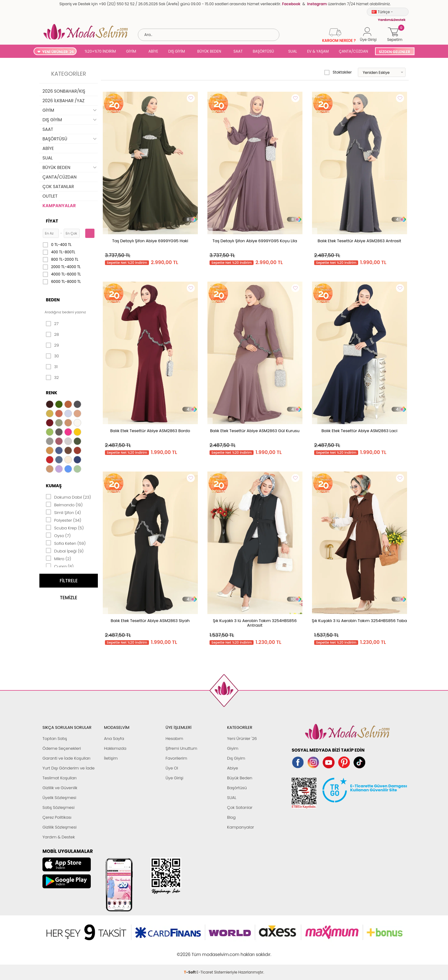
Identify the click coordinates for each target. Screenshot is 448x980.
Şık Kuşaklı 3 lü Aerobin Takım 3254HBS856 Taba (359, 621)
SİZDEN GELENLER (394, 52)
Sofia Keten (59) (66, 543)
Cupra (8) (60, 566)
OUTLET (50, 196)
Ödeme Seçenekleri (62, 748)
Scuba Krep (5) (65, 528)
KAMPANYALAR (59, 206)
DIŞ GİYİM (177, 51)
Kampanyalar (241, 827)
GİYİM (131, 51)
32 (52, 378)
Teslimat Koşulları (60, 778)
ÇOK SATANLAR (58, 187)
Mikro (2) (58, 558)
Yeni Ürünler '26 (242, 739)
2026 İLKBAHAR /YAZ (64, 101)
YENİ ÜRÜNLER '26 (58, 52)
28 (52, 335)
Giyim (233, 748)
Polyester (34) (64, 520)
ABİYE (153, 51)
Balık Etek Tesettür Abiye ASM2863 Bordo (150, 431)
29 (52, 345)
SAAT (238, 51)
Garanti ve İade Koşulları (66, 758)
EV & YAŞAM (318, 51)
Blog (231, 817)
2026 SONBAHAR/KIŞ (64, 91)
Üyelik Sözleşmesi (59, 798)
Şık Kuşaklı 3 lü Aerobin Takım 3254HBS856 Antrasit (255, 623)
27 (52, 324)
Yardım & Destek (59, 837)
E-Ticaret (205, 951)
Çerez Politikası (57, 817)
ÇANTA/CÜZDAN (353, 51)
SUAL (292, 51)
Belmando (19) (64, 504)
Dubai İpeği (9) (65, 551)
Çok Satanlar (240, 807)
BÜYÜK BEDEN (209, 51)
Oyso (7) (58, 535)
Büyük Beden (240, 778)
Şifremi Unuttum (181, 748)
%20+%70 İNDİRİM (100, 51)
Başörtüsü (237, 788)
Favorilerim (176, 758)
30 (52, 356)
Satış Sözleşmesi (58, 807)
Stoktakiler (338, 72)
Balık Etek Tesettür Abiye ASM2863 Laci (360, 431)
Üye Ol (172, 768)
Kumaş (54, 486)
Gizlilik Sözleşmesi (60, 827)
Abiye (232, 768)
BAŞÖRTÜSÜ (263, 51)
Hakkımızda (115, 748)
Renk (52, 393)
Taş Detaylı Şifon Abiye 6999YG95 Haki (150, 241)
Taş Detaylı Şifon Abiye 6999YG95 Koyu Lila (255, 241)
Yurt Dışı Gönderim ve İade (68, 768)
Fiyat (52, 221)
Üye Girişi (174, 778)
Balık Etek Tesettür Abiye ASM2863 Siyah (150, 621)
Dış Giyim (236, 758)
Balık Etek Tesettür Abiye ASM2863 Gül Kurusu (255, 431)
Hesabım (174, 739)
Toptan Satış (55, 739)
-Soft (190, 951)
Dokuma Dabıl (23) (68, 497)
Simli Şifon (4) (63, 512)
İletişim (111, 758)
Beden (53, 300)
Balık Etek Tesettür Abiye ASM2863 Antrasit (359, 241)
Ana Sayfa (114, 739)
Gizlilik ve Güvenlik (60, 788)
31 (52, 367)
